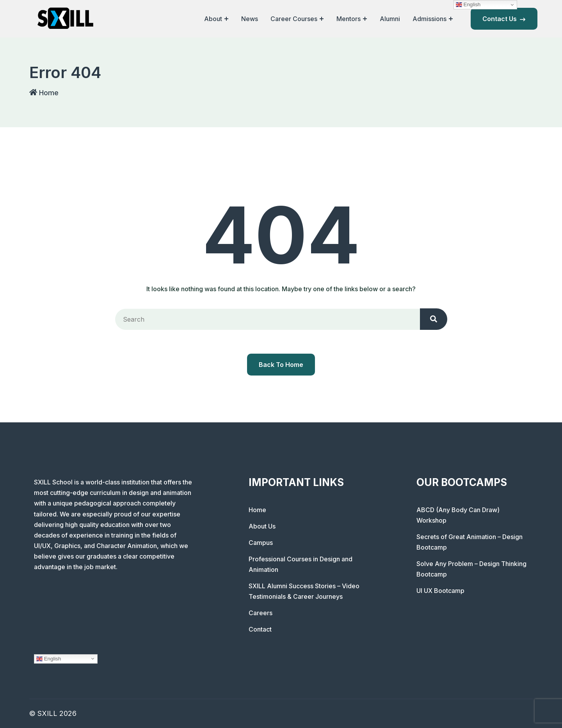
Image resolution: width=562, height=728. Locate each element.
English (49, 659)
